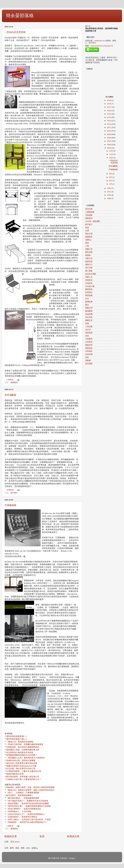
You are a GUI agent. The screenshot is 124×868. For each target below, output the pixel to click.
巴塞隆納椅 (10, 505)
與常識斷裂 (10, 395)
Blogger (72, 858)
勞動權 (88, 361)
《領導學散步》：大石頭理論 (19, 812)
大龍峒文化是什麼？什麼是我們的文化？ (24, 779)
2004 (109, 188)
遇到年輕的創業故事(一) (17, 736)
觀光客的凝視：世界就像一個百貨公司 (23, 777)
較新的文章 (11, 836)
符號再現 (89, 280)
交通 (87, 231)
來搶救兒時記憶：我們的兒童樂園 (21, 760)
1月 (111, 184)
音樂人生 (89, 277)
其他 (87, 336)
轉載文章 (89, 320)
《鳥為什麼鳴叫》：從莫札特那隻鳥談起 (24, 809)
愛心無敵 (89, 271)
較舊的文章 (73, 836)
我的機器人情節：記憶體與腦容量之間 (23, 750)
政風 (87, 323)
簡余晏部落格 (20, 16)
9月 (111, 174)
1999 (109, 198)
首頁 (42, 836)
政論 (87, 228)
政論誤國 (89, 314)
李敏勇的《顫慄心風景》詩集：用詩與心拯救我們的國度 (30, 787)
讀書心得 (89, 249)
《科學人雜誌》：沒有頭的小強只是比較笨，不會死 (28, 820)
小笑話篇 (89, 327)
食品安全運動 (91, 274)
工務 (87, 246)
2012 (109, 124)
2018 (109, 104)
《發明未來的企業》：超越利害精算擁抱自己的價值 (28, 806)
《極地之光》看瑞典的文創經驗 (20, 742)
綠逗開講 (89, 364)
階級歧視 (89, 345)
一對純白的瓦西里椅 (15, 32)
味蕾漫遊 (89, 333)
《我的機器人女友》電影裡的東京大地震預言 (26, 758)
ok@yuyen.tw (100, 41)
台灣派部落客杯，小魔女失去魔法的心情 (24, 771)
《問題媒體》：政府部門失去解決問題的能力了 (27, 822)
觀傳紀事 (89, 302)
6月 (111, 181)
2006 (109, 145)
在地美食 (89, 283)
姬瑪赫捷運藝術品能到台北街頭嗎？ (22, 755)
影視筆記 (89, 292)
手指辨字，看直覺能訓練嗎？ (21, 795)
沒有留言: (11, 490)
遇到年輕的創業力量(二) (17, 739)
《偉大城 (10, 801)
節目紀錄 (89, 209)
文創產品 (89, 339)
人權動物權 (90, 212)
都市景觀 (89, 252)
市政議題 (89, 215)
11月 (111, 154)
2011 (109, 127)
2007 (109, 141)
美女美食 (89, 317)
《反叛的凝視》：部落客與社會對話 (22, 817)
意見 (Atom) (15, 842)
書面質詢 (89, 289)
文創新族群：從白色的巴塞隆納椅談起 (23, 747)
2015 (109, 114)
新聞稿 (88, 255)
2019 (109, 100)
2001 (109, 192)
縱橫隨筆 (14, 382)
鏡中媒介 (14, 493)
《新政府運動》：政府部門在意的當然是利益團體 (28, 804)
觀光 (87, 305)
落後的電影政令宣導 (15, 774)
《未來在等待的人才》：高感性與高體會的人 (26, 814)
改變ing (88, 240)
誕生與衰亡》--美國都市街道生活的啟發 (31, 801)
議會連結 (89, 348)
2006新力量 (90, 286)
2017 (109, 107)
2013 (109, 121)
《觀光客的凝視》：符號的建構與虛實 (23, 798)
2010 (109, 131)
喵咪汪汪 (89, 265)
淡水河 (88, 330)
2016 (109, 111)
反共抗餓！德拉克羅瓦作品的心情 (21, 768)
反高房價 (89, 354)
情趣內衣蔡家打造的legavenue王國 (21, 766)
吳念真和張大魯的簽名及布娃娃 (20, 752)
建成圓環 (89, 311)
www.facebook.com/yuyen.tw (102, 46)
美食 (87, 357)
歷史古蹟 (89, 234)
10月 (111, 158)
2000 (109, 195)
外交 (87, 299)
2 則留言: (10, 380)
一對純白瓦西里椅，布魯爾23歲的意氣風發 (25, 744)
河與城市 (89, 351)
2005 (109, 148)
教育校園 (89, 296)
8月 (111, 177)
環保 (87, 243)
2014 (109, 117)
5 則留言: (10, 826)
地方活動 (89, 268)
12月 (111, 151)
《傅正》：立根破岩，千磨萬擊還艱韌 (23, 793)
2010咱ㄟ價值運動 (93, 221)
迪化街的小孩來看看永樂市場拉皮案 (22, 763)
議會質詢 (89, 218)
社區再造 (89, 342)
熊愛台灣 (89, 308)
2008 (109, 138)
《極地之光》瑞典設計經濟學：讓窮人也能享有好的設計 (30, 790)
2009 (109, 134)
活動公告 (89, 258)
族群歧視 (89, 262)
